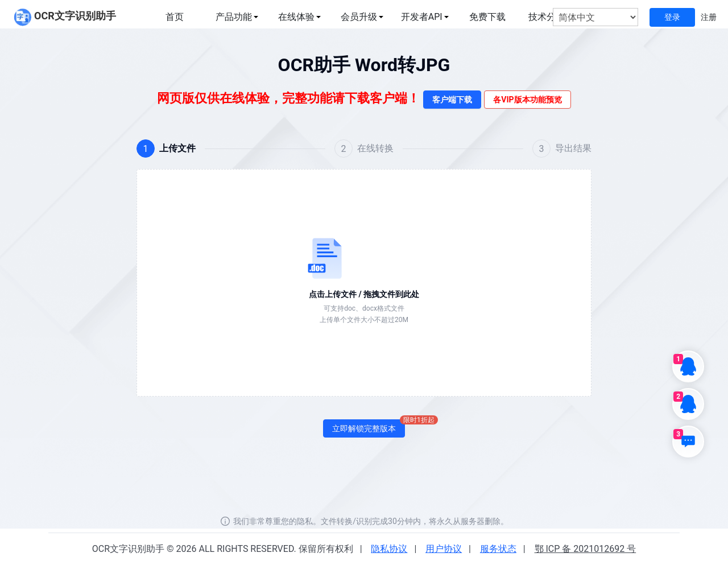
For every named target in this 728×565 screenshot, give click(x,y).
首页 (175, 17)
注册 (709, 17)
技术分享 (547, 17)
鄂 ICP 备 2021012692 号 (586, 549)
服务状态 (498, 549)
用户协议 (444, 549)
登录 (672, 17)
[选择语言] (595, 17)
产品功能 (234, 17)
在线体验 (296, 17)
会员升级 (359, 17)
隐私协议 (389, 549)
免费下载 (487, 17)
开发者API (422, 17)
